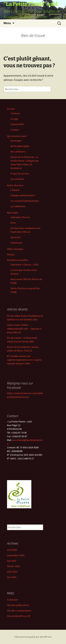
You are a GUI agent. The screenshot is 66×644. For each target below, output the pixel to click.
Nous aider (13, 213)
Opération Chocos (20, 217)
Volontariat (16, 243)
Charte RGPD (17, 124)
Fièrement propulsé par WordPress (33, 637)
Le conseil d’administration (25, 201)
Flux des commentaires (19, 611)
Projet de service (20, 174)
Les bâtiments (18, 206)
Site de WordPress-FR (19, 616)
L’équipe (15, 190)
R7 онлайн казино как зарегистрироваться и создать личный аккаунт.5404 (24, 360)
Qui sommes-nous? (17, 136)
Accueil (11, 109)
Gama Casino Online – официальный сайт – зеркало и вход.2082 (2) (24, 329)
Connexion (12, 600)
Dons (13, 223)
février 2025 (13, 566)
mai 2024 (12, 577)
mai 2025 (12, 561)
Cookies (15, 130)
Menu (7, 23)
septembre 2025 (16, 555)
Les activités (17, 179)
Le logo (14, 119)
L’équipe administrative (23, 195)
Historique (16, 141)
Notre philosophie (20, 146)
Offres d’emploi (15, 249)
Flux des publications (18, 605)
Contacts (15, 113)
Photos (11, 255)
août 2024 (12, 572)
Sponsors (16, 237)
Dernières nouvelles (18, 260)
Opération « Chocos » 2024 (24, 265)
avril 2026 (12, 550)
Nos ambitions (18, 152)
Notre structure (15, 185)
